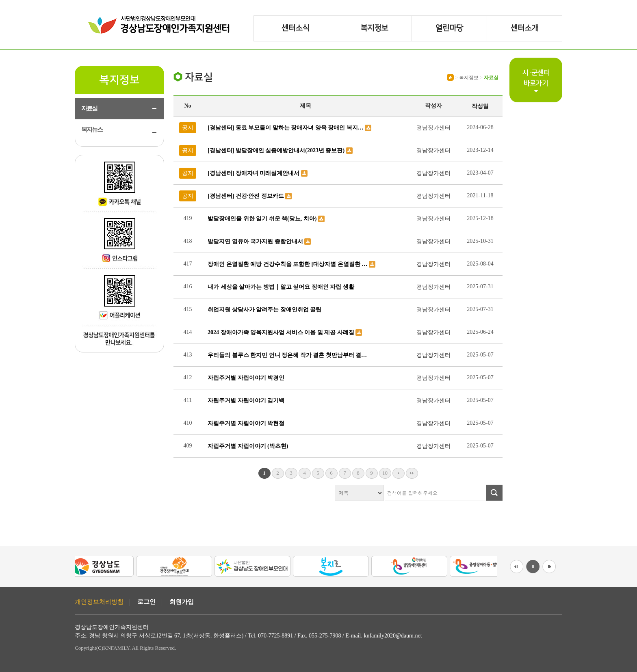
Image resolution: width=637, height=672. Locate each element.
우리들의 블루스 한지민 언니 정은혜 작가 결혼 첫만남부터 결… (287, 355)
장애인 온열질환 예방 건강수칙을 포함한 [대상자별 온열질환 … (288, 264)
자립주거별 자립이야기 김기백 (246, 401)
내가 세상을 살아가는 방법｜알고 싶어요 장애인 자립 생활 (281, 287)
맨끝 (412, 473)
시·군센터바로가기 (536, 78)
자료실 (89, 108)
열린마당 (449, 28)
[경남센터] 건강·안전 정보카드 (246, 196)
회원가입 (182, 602)
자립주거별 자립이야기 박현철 (246, 423)
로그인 (146, 602)
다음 (399, 473)
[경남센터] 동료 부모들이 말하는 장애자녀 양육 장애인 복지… (286, 128)
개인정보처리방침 (99, 602)
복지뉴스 (92, 130)
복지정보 (374, 28)
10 (385, 473)
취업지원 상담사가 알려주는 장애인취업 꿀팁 (264, 310)
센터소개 (524, 28)
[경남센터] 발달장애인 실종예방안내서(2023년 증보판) (277, 150)
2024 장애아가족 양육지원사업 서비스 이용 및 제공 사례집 (282, 332)
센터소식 (295, 28)
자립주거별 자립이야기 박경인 (246, 378)
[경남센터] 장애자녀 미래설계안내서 (254, 173)
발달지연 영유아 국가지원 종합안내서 (256, 241)
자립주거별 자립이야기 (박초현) (248, 446)
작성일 (480, 106)
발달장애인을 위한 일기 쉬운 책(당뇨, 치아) (263, 219)
